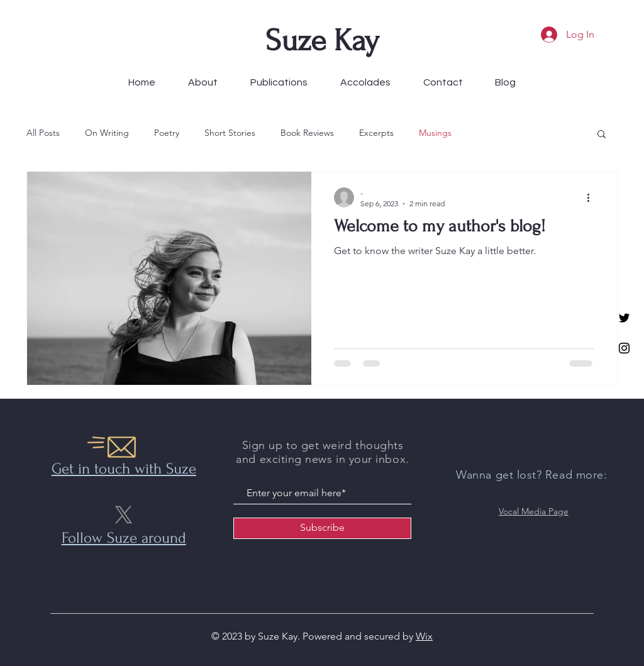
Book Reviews (307, 133)
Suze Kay (322, 41)
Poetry (167, 133)
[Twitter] (624, 318)
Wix (424, 636)
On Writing (107, 133)
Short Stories (230, 133)
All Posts (43, 133)
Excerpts (376, 133)
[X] (124, 515)
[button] (602, 135)
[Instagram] (624, 348)
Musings (435, 133)
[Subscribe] (322, 528)
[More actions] (592, 197)
